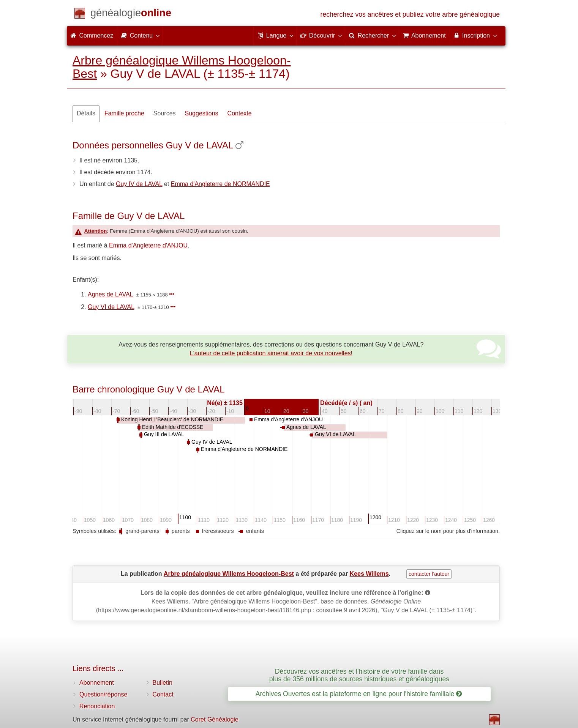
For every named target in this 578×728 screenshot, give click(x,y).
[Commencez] (131, 14)
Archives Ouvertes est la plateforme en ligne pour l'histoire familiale (359, 694)
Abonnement (97, 683)
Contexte (240, 113)
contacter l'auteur (429, 574)
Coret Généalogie (214, 719)
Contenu (140, 35)
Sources (165, 113)
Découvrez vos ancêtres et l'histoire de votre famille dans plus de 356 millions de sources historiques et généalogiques (359, 675)
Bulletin (163, 683)
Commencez (92, 35)
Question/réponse (103, 694)
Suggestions (202, 113)
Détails (86, 113)
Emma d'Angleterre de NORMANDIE (220, 184)
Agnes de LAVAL (110, 294)
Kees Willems (369, 574)
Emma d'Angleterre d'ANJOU (148, 245)
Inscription (475, 35)
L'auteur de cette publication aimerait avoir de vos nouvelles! (271, 353)
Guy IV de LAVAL (139, 184)
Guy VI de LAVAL (111, 307)
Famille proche (124, 113)
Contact (163, 694)
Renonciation (97, 706)
